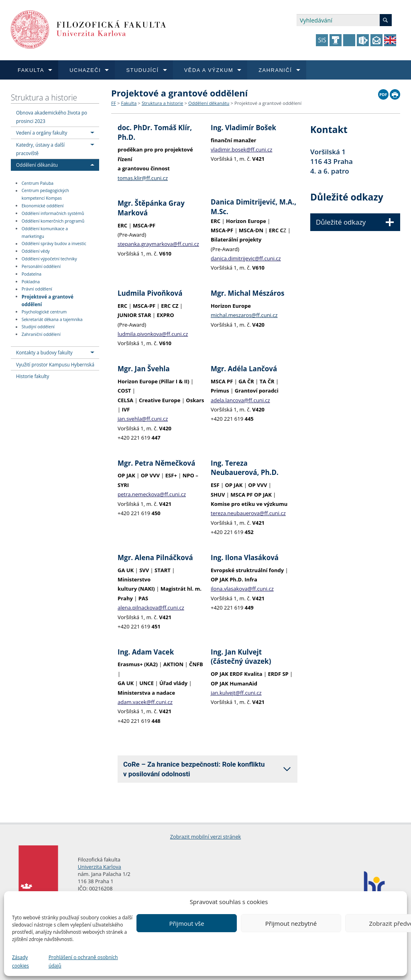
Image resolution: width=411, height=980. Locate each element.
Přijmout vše (186, 923)
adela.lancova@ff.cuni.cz (240, 400)
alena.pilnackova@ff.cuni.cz (151, 608)
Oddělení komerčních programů (53, 221)
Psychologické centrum (44, 312)
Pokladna (31, 282)
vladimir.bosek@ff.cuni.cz (241, 149)
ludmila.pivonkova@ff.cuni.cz (153, 334)
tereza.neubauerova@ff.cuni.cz (248, 513)
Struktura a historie (44, 97)
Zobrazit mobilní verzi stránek (206, 837)
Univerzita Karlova (100, 867)
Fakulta (129, 103)
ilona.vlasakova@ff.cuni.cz (242, 589)
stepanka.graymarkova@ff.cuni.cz (158, 244)
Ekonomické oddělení (43, 206)
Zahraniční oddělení (41, 334)
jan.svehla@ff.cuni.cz (143, 419)
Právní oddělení (37, 289)
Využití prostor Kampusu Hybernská (55, 364)
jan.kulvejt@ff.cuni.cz (236, 693)
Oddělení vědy (36, 251)
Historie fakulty (33, 376)
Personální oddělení (41, 266)
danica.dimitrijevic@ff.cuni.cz (246, 258)
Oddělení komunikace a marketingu (45, 232)
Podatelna (32, 274)
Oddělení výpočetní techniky (49, 259)
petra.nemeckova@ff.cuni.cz (152, 494)
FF (114, 103)
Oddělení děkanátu (37, 165)
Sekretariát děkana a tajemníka (52, 319)
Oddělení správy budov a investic (54, 244)
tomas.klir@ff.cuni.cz (143, 178)
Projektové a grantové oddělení (48, 300)
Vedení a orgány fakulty (42, 133)
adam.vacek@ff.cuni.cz (145, 702)
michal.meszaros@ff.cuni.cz (244, 315)
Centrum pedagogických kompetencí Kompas (45, 195)
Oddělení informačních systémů (53, 213)
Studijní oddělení (38, 327)
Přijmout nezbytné (291, 923)
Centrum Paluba (38, 183)
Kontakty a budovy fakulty (44, 352)
